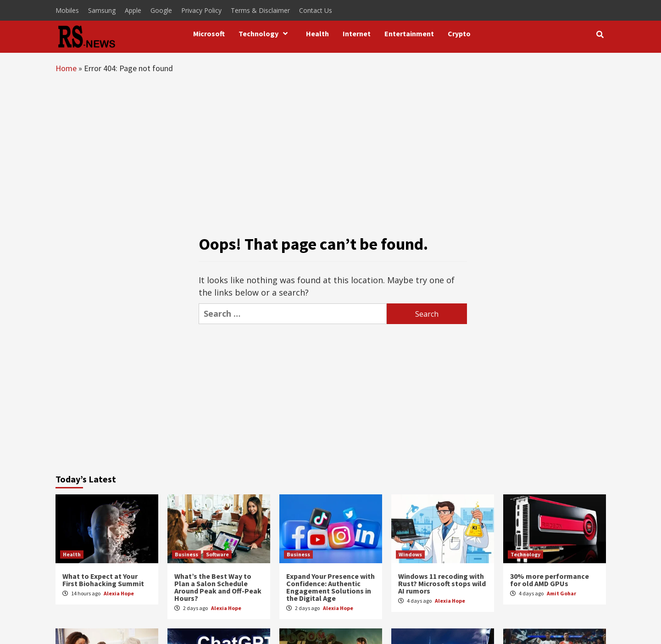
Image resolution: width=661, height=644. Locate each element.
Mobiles (67, 10)
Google (161, 10)
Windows (410, 554)
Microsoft (209, 34)
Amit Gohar (561, 593)
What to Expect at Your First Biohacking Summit (103, 580)
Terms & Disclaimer (260, 10)
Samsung (102, 10)
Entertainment (409, 34)
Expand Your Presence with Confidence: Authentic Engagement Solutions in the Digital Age (330, 587)
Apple (133, 10)
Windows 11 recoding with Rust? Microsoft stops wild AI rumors (442, 583)
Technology (265, 34)
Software (217, 554)
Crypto (459, 34)
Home (66, 68)
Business (186, 554)
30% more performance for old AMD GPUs (550, 580)
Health (317, 34)
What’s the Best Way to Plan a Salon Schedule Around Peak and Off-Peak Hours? (218, 587)
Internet (357, 34)
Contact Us (316, 10)
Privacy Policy (201, 10)
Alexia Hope (119, 593)
